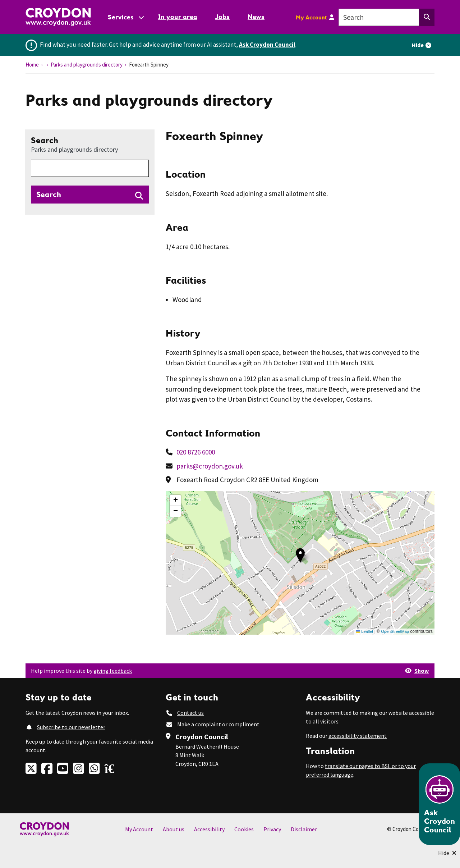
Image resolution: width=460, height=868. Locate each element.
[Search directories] (90, 195)
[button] (300, 555)
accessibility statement (358, 736)
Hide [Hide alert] (418, 45)
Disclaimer (304, 829)
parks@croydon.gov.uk (210, 466)
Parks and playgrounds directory (87, 65)
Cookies (244, 829)
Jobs (222, 17)
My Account (311, 17)
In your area (178, 17)
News (256, 17)
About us (174, 829)
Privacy (272, 829)
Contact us (190, 713)
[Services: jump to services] (125, 17)
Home (32, 65)
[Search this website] (427, 17)
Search (74, 144)
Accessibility (209, 829)
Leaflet (365, 631)
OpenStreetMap (395, 631)
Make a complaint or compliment (218, 724)
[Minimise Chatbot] (447, 853)
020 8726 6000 (196, 452)
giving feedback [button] (113, 671)
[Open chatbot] (439, 804)
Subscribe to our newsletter (71, 727)
